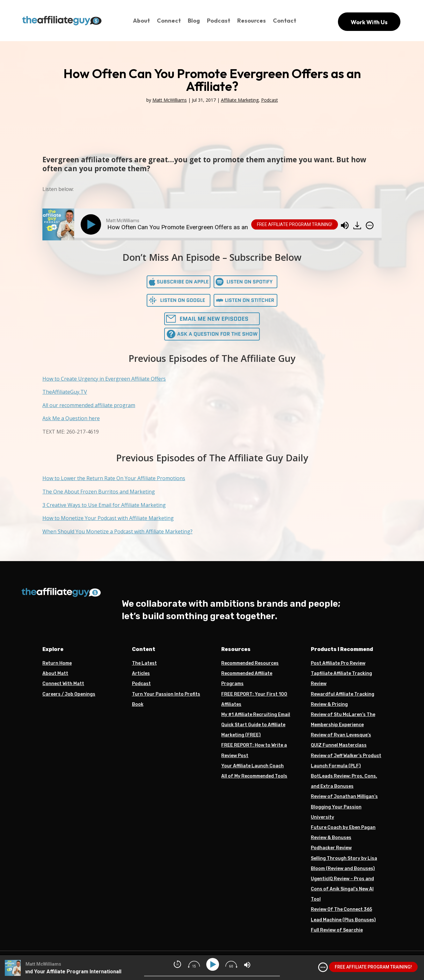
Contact (285, 21)
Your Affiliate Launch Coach (252, 766)
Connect (169, 21)
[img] (370, 225)
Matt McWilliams (170, 100)
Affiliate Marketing (240, 100)
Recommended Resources (250, 663)
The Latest (144, 663)
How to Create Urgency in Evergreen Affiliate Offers (104, 379)
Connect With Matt (63, 684)
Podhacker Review (331, 848)
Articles (141, 673)
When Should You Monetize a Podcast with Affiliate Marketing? (117, 531)
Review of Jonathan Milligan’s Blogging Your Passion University (344, 807)
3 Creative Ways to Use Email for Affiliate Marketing (104, 505)
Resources (252, 21)
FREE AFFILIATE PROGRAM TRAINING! (295, 224)
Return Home (57, 663)
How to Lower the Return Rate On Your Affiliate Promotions (114, 478)
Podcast (219, 21)
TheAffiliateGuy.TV (65, 392)
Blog (194, 21)
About (141, 21)
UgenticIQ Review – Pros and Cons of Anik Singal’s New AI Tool (342, 889)
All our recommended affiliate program (89, 405)
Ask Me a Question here (71, 418)
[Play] (92, 224)
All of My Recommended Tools (254, 776)
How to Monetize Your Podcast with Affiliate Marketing (108, 518)
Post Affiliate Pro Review (338, 663)
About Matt (55, 673)
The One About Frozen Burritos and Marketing (99, 492)
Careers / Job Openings (69, 694)
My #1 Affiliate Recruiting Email (256, 715)
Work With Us (369, 22)
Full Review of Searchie (337, 930)
